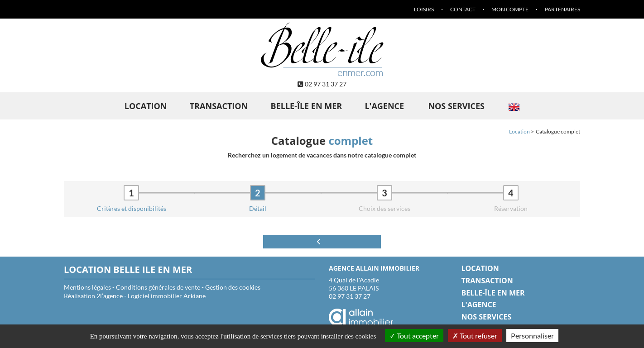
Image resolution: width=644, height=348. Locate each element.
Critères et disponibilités (132, 208)
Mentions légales (87, 287)
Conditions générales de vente (158, 287)
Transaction (219, 106)
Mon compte (510, 9)
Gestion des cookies (233, 287)
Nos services (456, 106)
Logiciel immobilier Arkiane (167, 296)
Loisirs (424, 9)
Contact (463, 9)
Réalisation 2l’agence (93, 296)
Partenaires (562, 9)
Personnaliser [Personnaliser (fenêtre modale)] (532, 336)
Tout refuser (475, 336)
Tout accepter (414, 336)
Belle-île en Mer (307, 106)
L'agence (384, 106)
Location (146, 106)
